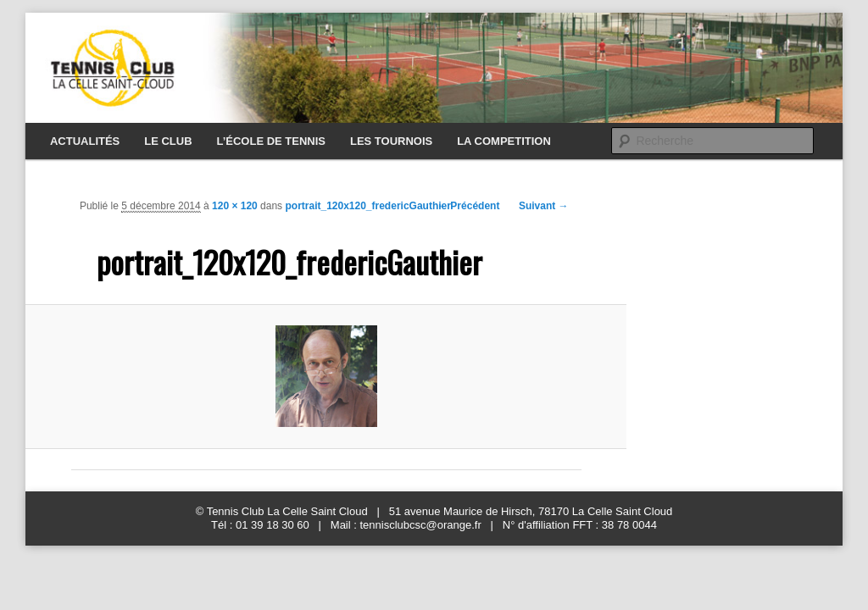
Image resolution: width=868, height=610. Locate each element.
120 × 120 (235, 206)
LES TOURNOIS (391, 141)
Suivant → (544, 206)
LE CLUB (168, 141)
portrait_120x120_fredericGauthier (367, 206)
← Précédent (468, 206)
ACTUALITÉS (85, 141)
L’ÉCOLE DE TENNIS (271, 141)
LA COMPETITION (504, 141)
